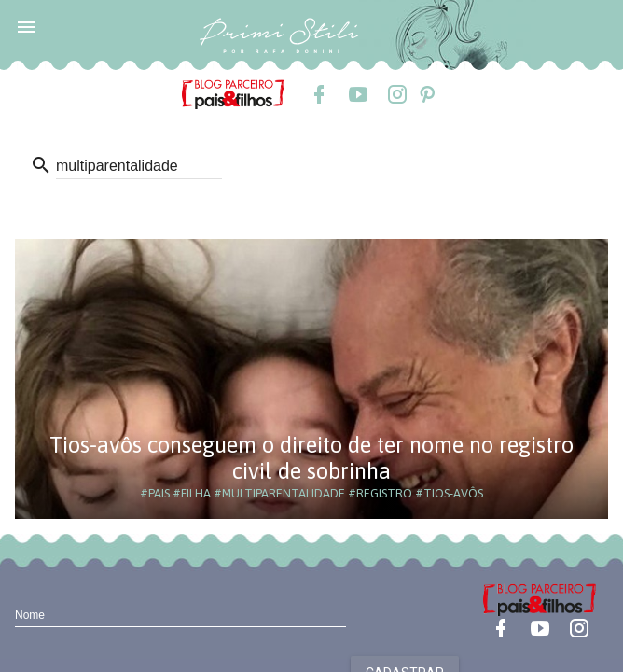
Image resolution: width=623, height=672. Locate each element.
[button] (26, 26)
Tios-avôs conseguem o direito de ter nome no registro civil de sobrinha (311, 458)
